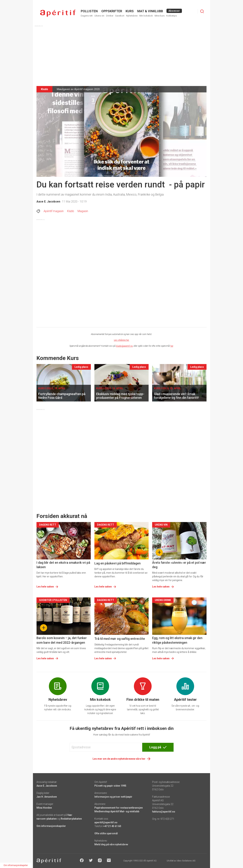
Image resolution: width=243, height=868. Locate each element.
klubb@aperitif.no (124, 346)
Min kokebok (146, 16)
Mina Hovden (44, 808)
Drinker (110, 16)
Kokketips (172, 16)
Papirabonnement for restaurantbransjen (119, 808)
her (172, 346)
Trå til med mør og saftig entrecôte (120, 639)
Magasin (83, 211)
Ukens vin (99, 16)
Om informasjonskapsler (51, 826)
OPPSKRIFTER (112, 11)
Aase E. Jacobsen (48, 202)
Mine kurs (160, 16)
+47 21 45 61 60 (112, 826)
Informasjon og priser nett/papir (113, 797)
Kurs (130, 11)
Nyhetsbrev (132, 16)
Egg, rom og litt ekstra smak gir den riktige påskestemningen (177, 640)
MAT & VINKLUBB (150, 11)
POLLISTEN (89, 11)
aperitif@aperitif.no (106, 822)
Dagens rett (87, 16)
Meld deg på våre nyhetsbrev (111, 844)
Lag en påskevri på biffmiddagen (118, 563)
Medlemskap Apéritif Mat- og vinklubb (117, 811)
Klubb (71, 211)
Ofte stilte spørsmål (106, 833)
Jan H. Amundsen (47, 797)
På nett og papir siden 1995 (110, 786)
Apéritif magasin (54, 211)
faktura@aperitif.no (164, 812)
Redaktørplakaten (71, 819)
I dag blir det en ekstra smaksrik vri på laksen (63, 565)
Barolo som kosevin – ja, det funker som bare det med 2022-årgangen (62, 640)
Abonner (174, 11)
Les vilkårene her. (122, 340)
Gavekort (120, 16)
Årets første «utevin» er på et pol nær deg (179, 565)
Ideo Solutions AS (186, 861)
